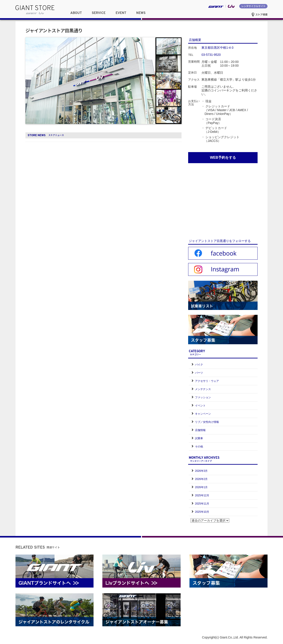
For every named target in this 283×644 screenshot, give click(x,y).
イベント (200, 406)
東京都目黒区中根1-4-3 (217, 48)
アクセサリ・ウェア (207, 381)
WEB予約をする (223, 158)
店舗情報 (200, 430)
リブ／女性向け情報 (207, 422)
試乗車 (199, 438)
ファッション (203, 397)
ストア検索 (259, 14)
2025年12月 (202, 495)
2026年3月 (201, 471)
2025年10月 (202, 512)
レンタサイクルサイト (253, 6)
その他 (199, 447)
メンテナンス (203, 389)
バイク (199, 365)
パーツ (199, 373)
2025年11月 (202, 504)
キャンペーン (203, 414)
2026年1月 (201, 487)
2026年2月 (201, 479)
